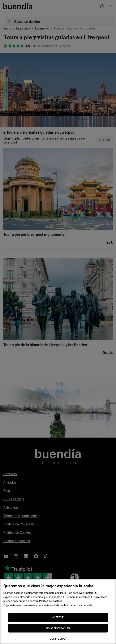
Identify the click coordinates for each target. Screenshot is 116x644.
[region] (58, 612)
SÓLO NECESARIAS (58, 628)
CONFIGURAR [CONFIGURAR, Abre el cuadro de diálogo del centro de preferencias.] (58, 639)
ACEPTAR (58, 617)
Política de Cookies (51, 601)
